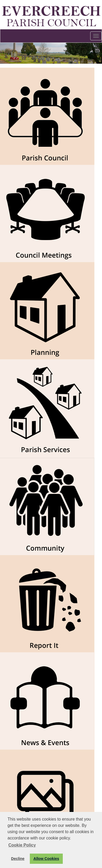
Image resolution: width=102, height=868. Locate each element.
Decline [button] (18, 859)
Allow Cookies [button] (46, 859)
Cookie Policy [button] (22, 845)
